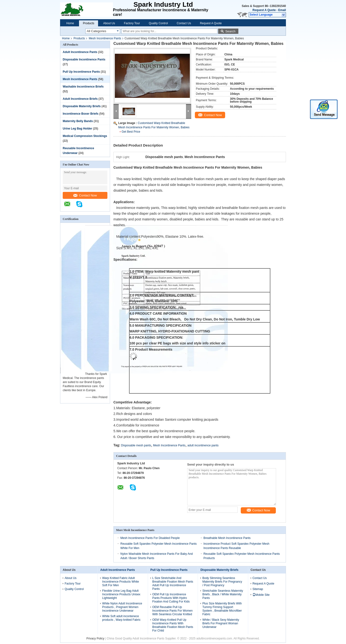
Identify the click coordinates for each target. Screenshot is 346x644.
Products (89, 23)
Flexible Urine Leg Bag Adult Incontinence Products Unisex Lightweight (121, 594)
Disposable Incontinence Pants (84, 59)
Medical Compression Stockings (85, 136)
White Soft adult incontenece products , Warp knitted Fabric (121, 618)
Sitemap (258, 589)
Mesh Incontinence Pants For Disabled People (150, 538)
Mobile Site (261, 595)
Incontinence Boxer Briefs (81, 114)
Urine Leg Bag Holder (77, 129)
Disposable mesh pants (136, 445)
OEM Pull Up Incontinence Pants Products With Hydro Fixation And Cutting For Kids (171, 598)
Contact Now (85, 195)
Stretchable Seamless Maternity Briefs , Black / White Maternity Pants (223, 594)
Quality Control (158, 23)
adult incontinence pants (203, 445)
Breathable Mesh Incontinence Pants (227, 538)
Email (282, 10)
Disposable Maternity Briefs (82, 106)
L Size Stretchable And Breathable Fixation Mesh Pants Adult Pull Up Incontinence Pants (173, 583)
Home (70, 23)
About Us (109, 23)
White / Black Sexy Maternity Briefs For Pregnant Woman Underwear (221, 623)
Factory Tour (132, 23)
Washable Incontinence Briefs (83, 87)
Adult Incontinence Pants (80, 52)
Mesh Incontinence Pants (105, 38)
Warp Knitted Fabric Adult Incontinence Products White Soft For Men (120, 582)
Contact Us (184, 23)
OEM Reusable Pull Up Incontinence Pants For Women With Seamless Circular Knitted (173, 611)
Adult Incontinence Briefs (80, 99)
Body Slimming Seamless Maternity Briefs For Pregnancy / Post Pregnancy (222, 582)
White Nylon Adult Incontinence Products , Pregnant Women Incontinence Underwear (122, 607)
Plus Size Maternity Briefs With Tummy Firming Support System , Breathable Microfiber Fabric (222, 609)
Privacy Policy (95, 638)
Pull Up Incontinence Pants (81, 72)
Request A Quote (264, 10)
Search (230, 31)
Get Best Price (131, 132)
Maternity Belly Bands (78, 121)
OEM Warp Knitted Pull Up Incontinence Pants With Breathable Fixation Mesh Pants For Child (173, 625)
